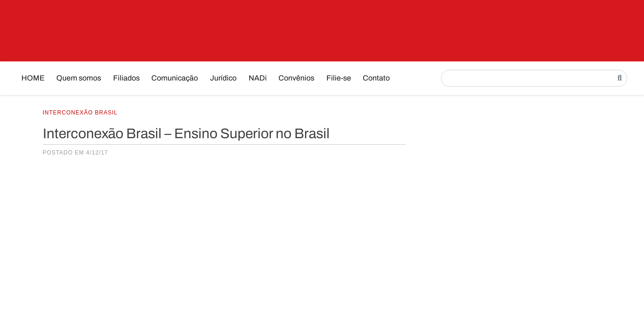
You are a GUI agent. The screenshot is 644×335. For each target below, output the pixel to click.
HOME (33, 78)
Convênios (296, 78)
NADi (258, 78)
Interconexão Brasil (80, 113)
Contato (376, 78)
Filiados (126, 78)
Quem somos (79, 78)
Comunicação (175, 78)
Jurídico (223, 78)
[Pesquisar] (620, 78)
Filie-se (339, 78)
